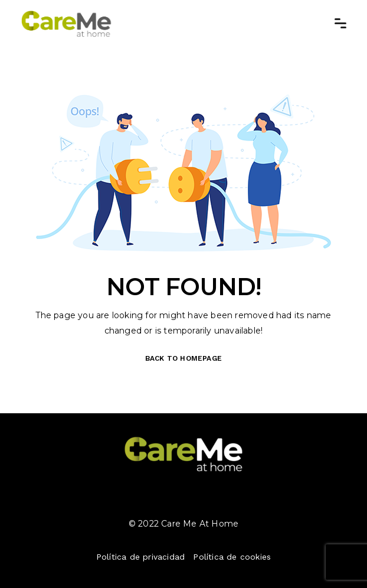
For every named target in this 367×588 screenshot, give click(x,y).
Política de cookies (232, 557)
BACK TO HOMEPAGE (183, 358)
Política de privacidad (140, 557)
